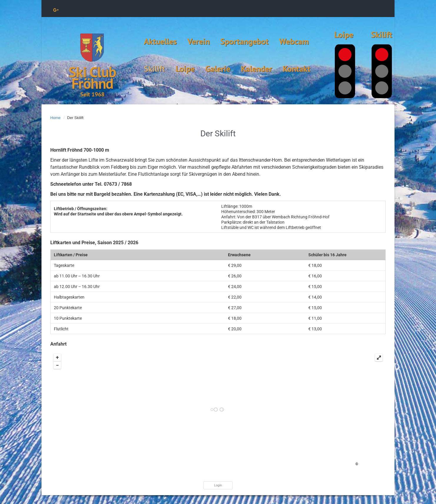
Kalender (257, 69)
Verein (199, 41)
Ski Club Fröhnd (92, 78)
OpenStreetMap (371, 464)
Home (55, 118)
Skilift (154, 69)
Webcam (294, 41)
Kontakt (297, 69)
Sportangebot (244, 41)
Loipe (185, 69)
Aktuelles (160, 41)
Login (218, 485)
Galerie (218, 69)
